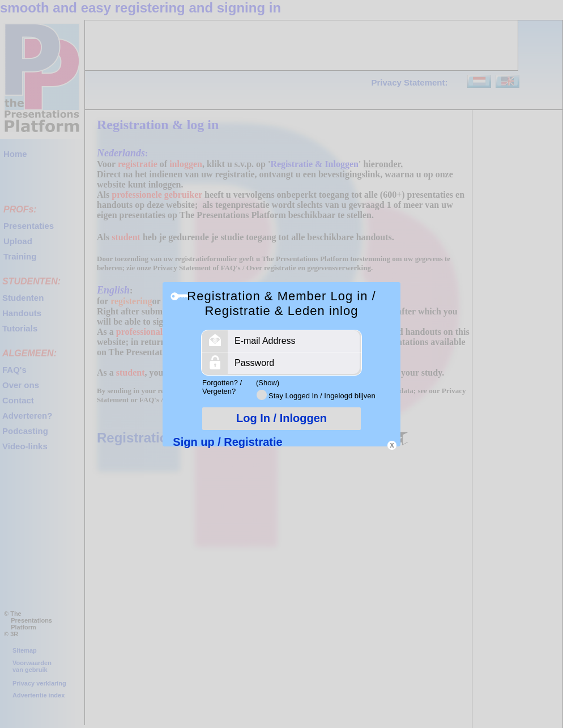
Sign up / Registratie (227, 442)
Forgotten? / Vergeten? (222, 387)
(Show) (268, 383)
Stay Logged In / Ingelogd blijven (322, 396)
